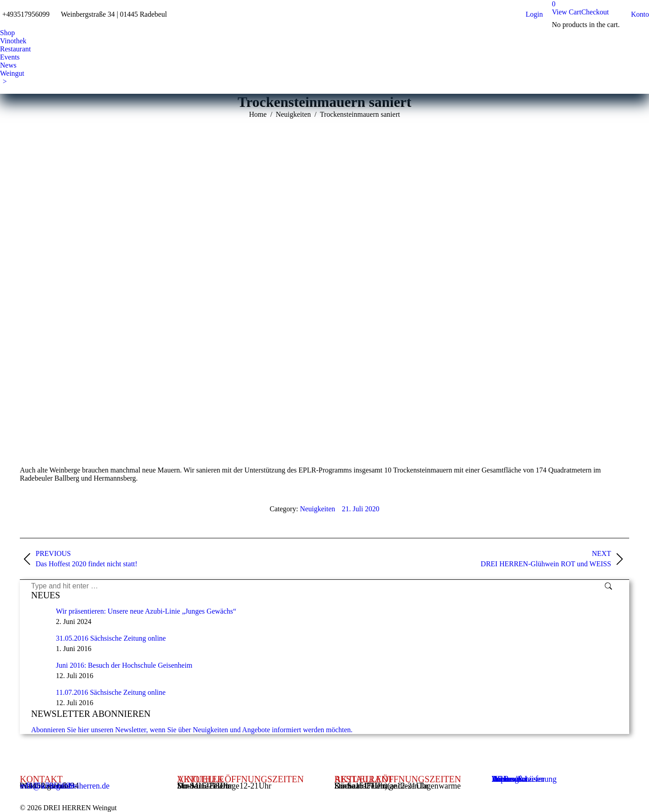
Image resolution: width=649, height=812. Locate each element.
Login (534, 14)
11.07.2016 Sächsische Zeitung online (111, 692)
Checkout (595, 12)
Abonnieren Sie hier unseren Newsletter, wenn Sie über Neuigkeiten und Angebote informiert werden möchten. (192, 730)
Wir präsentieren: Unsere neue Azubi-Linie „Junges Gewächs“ (146, 611)
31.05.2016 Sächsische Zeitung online (111, 638)
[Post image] (40, 616)
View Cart (566, 12)
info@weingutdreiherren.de (65, 786)
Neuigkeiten (317, 509)
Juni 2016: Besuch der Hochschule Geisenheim (124, 665)
